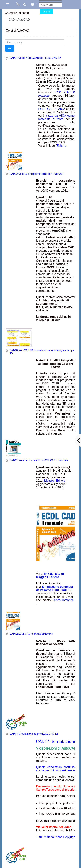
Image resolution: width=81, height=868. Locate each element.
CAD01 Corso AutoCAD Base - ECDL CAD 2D (35, 58)
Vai (10, 48)
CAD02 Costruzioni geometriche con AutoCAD (37, 174)
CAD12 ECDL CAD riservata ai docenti (31, 634)
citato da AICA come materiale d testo (56, 117)
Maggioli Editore (55, 481)
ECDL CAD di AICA (52, 109)
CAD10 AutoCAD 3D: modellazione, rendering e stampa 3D (42, 352)
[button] (34, 5)
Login (46, 11)
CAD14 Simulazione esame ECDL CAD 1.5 (34, 734)
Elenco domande (63, 600)
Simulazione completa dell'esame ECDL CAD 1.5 (54, 588)
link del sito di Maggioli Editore (50, 575)
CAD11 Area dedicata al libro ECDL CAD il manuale (39, 460)
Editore (61, 146)
